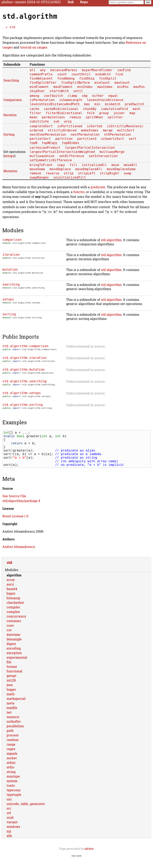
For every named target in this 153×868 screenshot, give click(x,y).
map (132, 113)
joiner (119, 113)
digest (11, 653)
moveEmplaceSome (121, 169)
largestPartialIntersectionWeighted (62, 152)
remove (35, 173)
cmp (85, 96)
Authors (8, 548)
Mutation (10, 171)
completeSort (41, 126)
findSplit (108, 78)
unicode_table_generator (26, 813)
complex (13, 621)
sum (56, 121)
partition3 (87, 139)
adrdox (89, 858)
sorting (9, 313)
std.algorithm (111, 239)
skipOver (37, 91)
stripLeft (87, 173)
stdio (10, 776)
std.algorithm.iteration (25, 357)
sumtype (13, 785)
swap (128, 173)
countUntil (81, 74)
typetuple (14, 804)
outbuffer (14, 731)
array (11, 589)
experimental (17, 667)
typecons (14, 799)
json (10, 694)
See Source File (14, 505)
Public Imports (21, 335)
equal (113, 96)
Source (8, 498)
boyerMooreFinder (97, 70)
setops (9, 156)
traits (11, 795)
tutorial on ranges (34, 47)
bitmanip (13, 607)
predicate (98, 187)
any (43, 70)
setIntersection (103, 156)
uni (9, 808)
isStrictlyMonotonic (125, 126)
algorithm (14, 584)
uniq (68, 121)
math (11, 703)
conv (10, 634)
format (12, 676)
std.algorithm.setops (22, 393)
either (98, 96)
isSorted (95, 126)
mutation (10, 268)
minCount (102, 83)
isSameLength (71, 100)
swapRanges (39, 177)
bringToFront (41, 165)
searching (11, 283)
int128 (11, 689)
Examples (15, 423)
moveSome (37, 169)
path (10, 740)
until (78, 91)
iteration (11, 253)
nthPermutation (118, 134)
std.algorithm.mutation (24, 369)
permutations (53, 117)
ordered (36, 130)
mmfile (12, 717)
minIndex (85, 87)
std (12, 27)
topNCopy (50, 143)
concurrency (16, 625)
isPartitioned (70, 126)
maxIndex (105, 87)
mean (34, 117)
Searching (11, 80)
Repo (84, 2)
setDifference (72, 156)
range (11, 753)
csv (9, 639)
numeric (13, 726)
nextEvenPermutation (48, 134)
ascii (10, 593)
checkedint (15, 612)
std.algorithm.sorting (23, 405)
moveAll (130, 165)
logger (11, 699)
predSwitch (134, 104)
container (14, 630)
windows (13, 836)
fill (73, 165)
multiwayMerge (112, 152)
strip (69, 173)
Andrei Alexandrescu (19, 556)
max (87, 104)
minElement (39, 87)
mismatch (112, 104)
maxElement (63, 87)
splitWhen (94, 117)
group (104, 113)
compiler (13, 616)
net (9, 721)
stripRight (109, 173)
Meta (9, 488)
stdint (11, 772)
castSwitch (53, 96)
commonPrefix (41, 74)
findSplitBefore (76, 83)
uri (9, 817)
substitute (39, 121)
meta (10, 712)
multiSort (126, 130)
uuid (10, 827)
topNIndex (71, 143)
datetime (13, 644)
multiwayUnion (42, 156)
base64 (12, 598)
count (62, 74)
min (97, 104)
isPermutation (42, 100)
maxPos (139, 87)
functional (14, 680)
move (115, 165)
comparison (12, 238)
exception (14, 662)
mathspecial (16, 708)
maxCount (122, 83)
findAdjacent (41, 78)
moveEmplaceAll (89, 169)
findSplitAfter (43, 83)
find (119, 74)
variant (12, 831)
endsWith (103, 74)
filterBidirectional (64, 113)
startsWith (59, 91)
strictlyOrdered (62, 130)
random (13, 749)
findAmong (66, 78)
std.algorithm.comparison (25, 345)
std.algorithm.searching (25, 381)
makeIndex (90, 130)
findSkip (87, 78)
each (136, 109)
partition (64, 139)
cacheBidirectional (61, 109)
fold (91, 113)
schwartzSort (113, 139)
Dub (71, 2)
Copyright (10, 533)
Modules (13, 229)
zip (9, 840)
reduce (75, 117)
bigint (11, 602)
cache (34, 109)
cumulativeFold (114, 109)
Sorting (9, 134)
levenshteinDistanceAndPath (55, 104)
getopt (11, 685)
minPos (123, 87)
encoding (14, 657)
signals (12, 763)
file (9, 671)
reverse (52, 173)
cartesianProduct (45, 148)
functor (79, 192)
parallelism (15, 735)
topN (34, 143)
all (33, 70)
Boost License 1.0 (15, 525)
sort (133, 139)
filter (35, 113)
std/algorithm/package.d (21, 510)
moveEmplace (60, 169)
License (8, 518)
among (34, 96)
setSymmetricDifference (51, 160)
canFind (124, 70)
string (11, 781)
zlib (9, 845)
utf (9, 822)
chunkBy (90, 109)
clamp (72, 96)
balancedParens (64, 70)
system (12, 790)
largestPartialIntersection (90, 148)
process (13, 744)
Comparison (13, 100)
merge (108, 130)
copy (61, 165)
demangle (14, 648)
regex (11, 758)
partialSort (40, 139)
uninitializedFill (70, 177)
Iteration (10, 115)
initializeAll (94, 165)
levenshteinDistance (105, 100)
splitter (115, 117)
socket (12, 767)
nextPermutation (85, 134)
